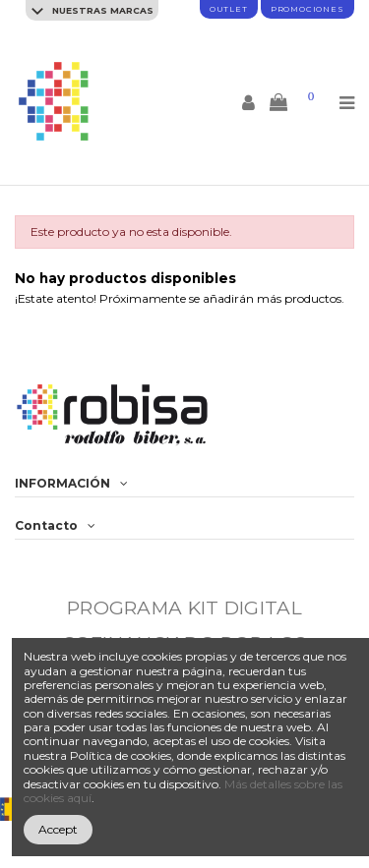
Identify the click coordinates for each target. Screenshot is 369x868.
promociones (307, 9)
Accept (58, 829)
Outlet (229, 9)
